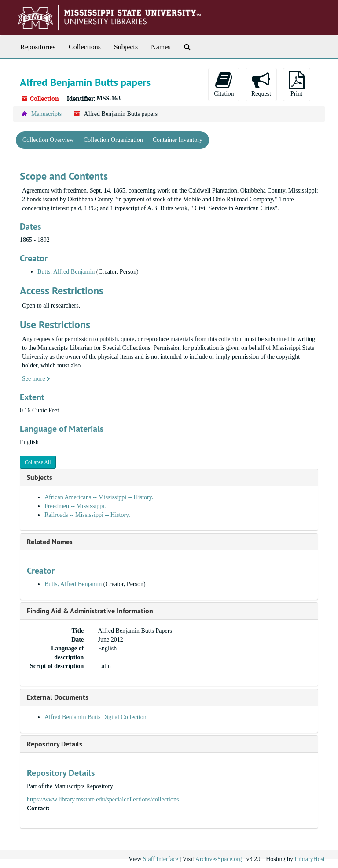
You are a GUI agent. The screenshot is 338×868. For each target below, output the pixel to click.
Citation (224, 84)
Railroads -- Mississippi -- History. (87, 515)
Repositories (38, 47)
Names (161, 47)
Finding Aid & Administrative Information (90, 611)
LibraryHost (310, 859)
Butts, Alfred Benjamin (66, 272)
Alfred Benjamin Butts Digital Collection (96, 717)
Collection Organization (113, 140)
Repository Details (55, 744)
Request (261, 84)
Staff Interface (161, 859)
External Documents (58, 697)
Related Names (50, 542)
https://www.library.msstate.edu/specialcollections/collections (103, 799)
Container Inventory (178, 140)
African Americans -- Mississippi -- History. (99, 497)
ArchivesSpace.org (219, 859)
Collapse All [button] (38, 462)
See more (36, 379)
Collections (85, 47)
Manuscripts (46, 114)
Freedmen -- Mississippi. (75, 506)
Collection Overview (48, 140)
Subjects (126, 47)
